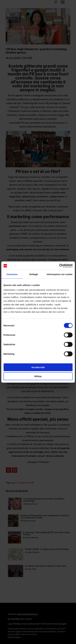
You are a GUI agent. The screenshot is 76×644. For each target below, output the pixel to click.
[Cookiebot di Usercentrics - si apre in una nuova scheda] (59, 266)
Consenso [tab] (12, 274)
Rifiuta (38, 376)
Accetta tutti (38, 367)
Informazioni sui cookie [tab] (60, 274)
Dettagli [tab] (34, 274)
